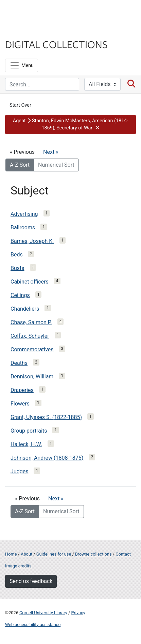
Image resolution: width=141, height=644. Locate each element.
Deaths (19, 363)
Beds (17, 255)
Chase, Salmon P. (31, 322)
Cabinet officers (30, 282)
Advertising (24, 214)
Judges (19, 471)
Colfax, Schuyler (30, 336)
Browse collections (93, 554)
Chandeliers (25, 309)
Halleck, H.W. (26, 444)
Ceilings (20, 295)
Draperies (22, 390)
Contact (123, 554)
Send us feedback (31, 581)
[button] (70, 124)
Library (25, 31)
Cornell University (39, 13)
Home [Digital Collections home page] (11, 554)
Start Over (20, 105)
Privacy (78, 613)
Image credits (18, 566)
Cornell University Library (43, 613)
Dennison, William (32, 377)
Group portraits (29, 431)
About (27, 554)
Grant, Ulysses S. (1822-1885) (46, 417)
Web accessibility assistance (33, 625)
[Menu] (22, 65)
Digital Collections (56, 44)
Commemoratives (32, 349)
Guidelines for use (54, 554)
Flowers (20, 404)
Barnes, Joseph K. (32, 241)
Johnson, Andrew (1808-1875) (47, 458)
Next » (51, 152)
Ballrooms (23, 227)
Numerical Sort (56, 165)
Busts (17, 268)
